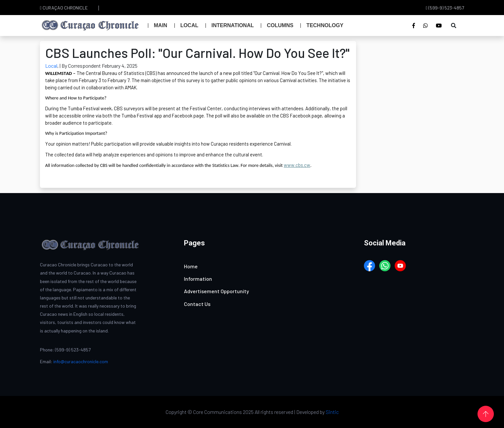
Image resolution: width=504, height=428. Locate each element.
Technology (325, 25)
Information (198, 279)
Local (189, 25)
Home (191, 266)
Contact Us (197, 304)
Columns (280, 25)
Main (161, 25)
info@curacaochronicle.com (81, 361)
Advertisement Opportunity (216, 291)
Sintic (332, 412)
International (233, 25)
